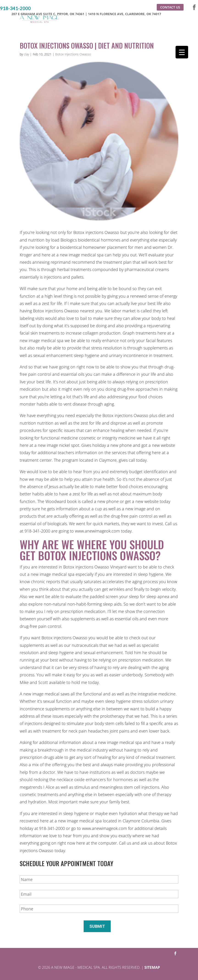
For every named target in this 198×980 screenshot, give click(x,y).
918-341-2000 (15, 8)
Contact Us (170, 7)
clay (26, 54)
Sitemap (152, 967)
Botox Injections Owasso (73, 54)
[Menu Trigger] (182, 52)
